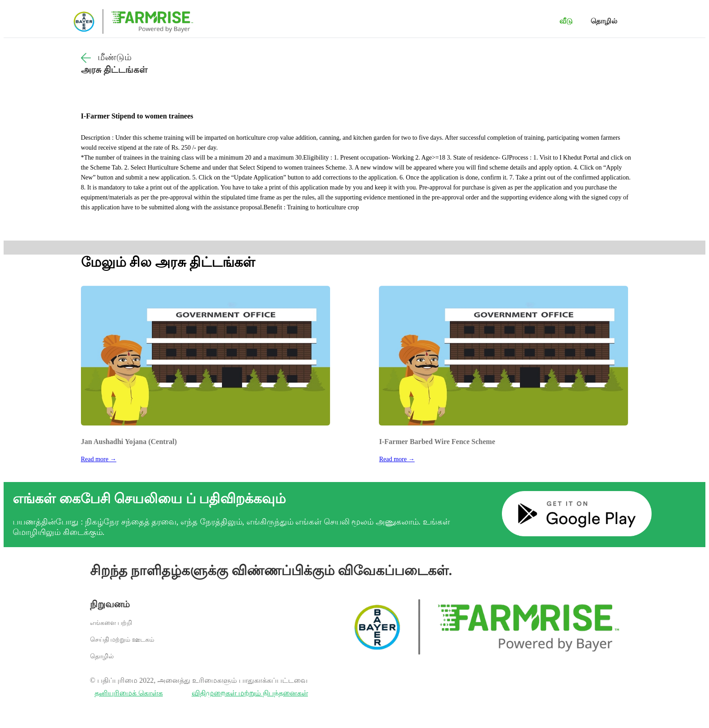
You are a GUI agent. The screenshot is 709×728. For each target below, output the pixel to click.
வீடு (566, 21)
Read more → (99, 459)
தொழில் (604, 21)
